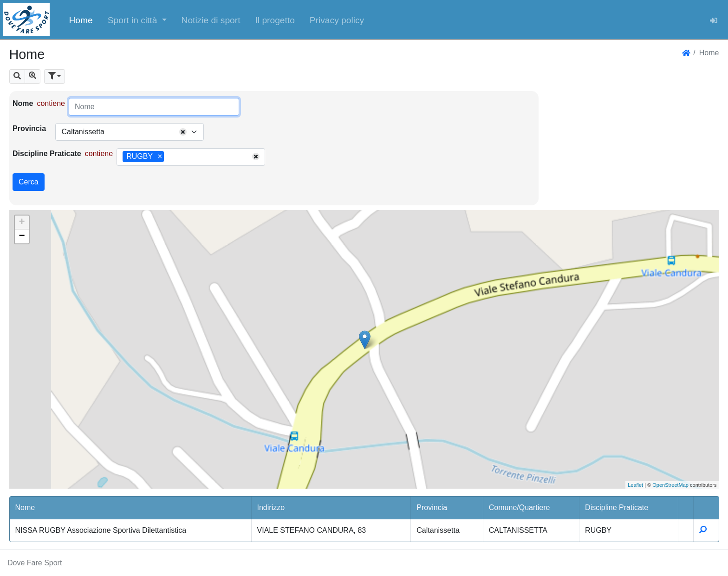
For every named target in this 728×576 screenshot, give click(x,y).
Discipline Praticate (47, 154)
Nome (23, 103)
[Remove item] (160, 157)
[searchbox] (169, 157)
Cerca (29, 182)
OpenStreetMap (670, 485)
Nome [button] (25, 507)
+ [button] (22, 223)
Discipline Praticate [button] (617, 507)
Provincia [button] (432, 507)
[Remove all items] (183, 132)
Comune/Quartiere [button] (520, 507)
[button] (137, 20)
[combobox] (130, 132)
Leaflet (635, 485)
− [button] (22, 236)
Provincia (29, 128)
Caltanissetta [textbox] (83, 132)
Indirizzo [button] (271, 507)
